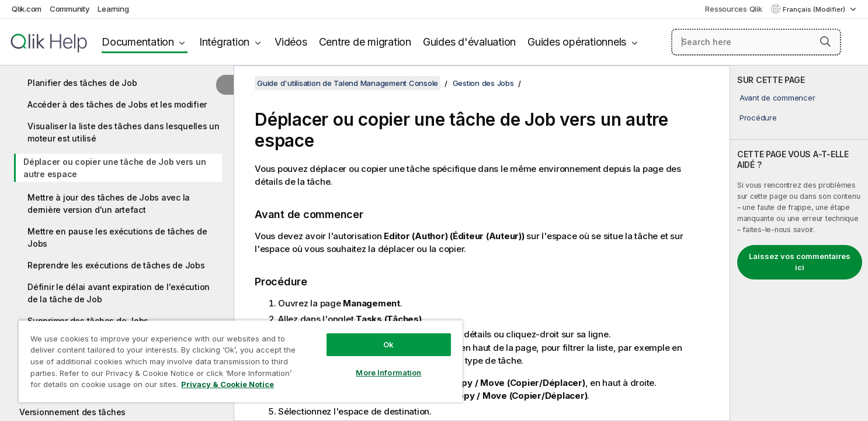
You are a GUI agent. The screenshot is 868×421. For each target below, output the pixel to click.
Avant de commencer (777, 98)
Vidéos (291, 42)
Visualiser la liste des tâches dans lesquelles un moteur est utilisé (124, 132)
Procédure (758, 118)
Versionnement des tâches (72, 412)
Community (70, 9)
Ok (388, 344)
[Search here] (756, 42)
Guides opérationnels (577, 42)
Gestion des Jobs (483, 83)
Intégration (224, 42)
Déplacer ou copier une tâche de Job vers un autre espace (114, 168)
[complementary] (799, 243)
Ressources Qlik (733, 9)
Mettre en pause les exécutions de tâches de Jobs (117, 237)
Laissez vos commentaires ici (800, 262)
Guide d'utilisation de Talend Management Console (348, 83)
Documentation (138, 42)
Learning (113, 9)
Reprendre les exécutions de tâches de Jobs (116, 265)
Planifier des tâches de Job (82, 83)
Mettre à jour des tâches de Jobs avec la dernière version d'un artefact (109, 203)
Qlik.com (27, 9)
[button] (825, 42)
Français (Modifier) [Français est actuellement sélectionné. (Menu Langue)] (815, 9)
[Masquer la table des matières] (225, 85)
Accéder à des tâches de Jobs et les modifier (117, 104)
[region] (241, 361)
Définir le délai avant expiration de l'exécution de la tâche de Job (119, 293)
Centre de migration (365, 42)
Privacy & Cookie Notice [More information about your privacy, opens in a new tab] (228, 384)
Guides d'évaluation (469, 42)
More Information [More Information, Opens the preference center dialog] (388, 372)
